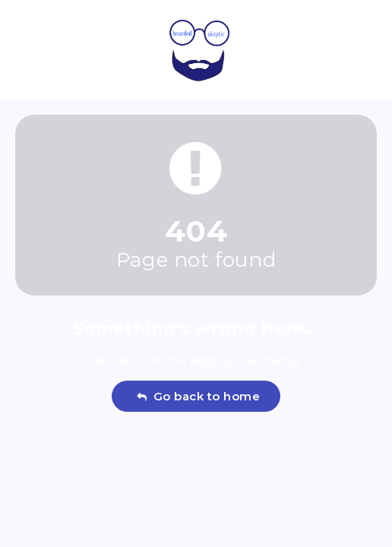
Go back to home (198, 396)
